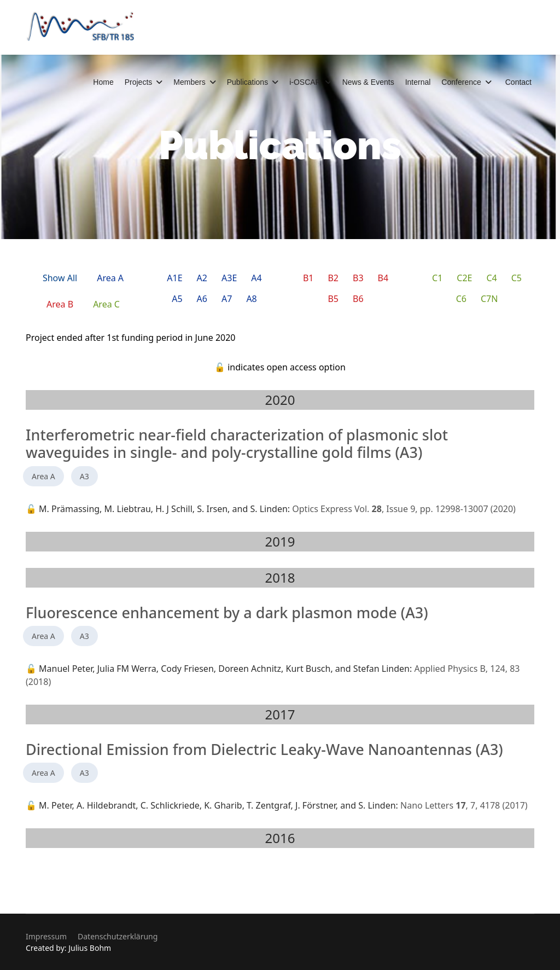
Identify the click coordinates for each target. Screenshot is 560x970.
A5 (177, 299)
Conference (461, 82)
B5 (333, 299)
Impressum (46, 936)
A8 (251, 299)
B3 (358, 278)
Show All (60, 278)
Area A (110, 278)
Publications (248, 82)
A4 (256, 278)
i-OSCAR (305, 82)
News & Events (368, 82)
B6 (358, 299)
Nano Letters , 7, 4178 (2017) (464, 805)
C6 (461, 299)
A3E (229, 278)
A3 (84, 476)
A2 (202, 278)
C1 (437, 278)
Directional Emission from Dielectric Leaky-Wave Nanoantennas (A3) (264, 749)
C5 (517, 278)
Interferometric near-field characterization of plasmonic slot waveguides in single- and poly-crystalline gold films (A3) (237, 443)
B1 (308, 278)
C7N (489, 299)
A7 (227, 299)
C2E (464, 278)
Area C (106, 304)
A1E (174, 278)
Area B (60, 304)
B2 (333, 278)
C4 (491, 278)
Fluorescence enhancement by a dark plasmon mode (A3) (227, 612)
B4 (383, 278)
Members (189, 82)
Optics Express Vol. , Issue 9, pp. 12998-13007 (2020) (404, 509)
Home (103, 82)
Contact (518, 82)
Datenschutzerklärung (118, 936)
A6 (202, 299)
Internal (418, 82)
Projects (139, 82)
